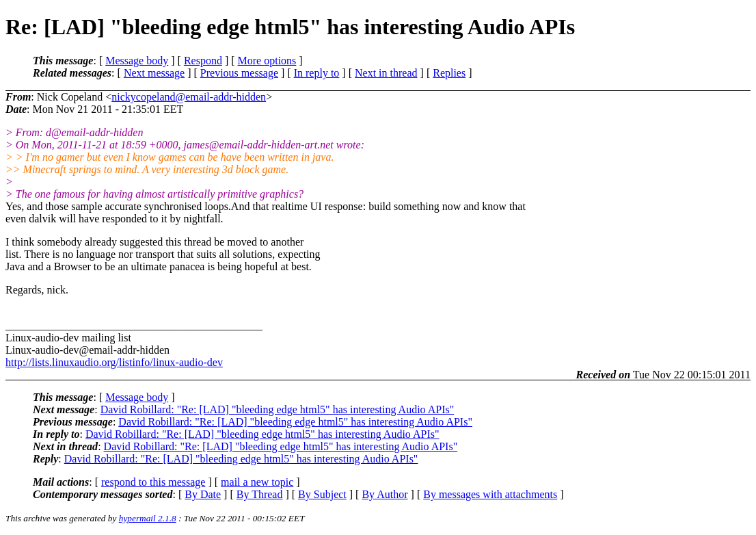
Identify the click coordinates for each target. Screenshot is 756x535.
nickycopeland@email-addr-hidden (189, 97)
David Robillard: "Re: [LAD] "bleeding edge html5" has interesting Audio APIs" (278, 409)
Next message (154, 73)
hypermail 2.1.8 (148, 518)
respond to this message (153, 482)
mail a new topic (257, 482)
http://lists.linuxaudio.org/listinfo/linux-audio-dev (114, 362)
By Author (384, 494)
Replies (449, 73)
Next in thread (386, 73)
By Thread (260, 494)
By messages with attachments (490, 494)
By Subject (322, 494)
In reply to (317, 73)
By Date (203, 494)
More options (267, 61)
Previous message (239, 73)
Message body (137, 61)
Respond (203, 61)
